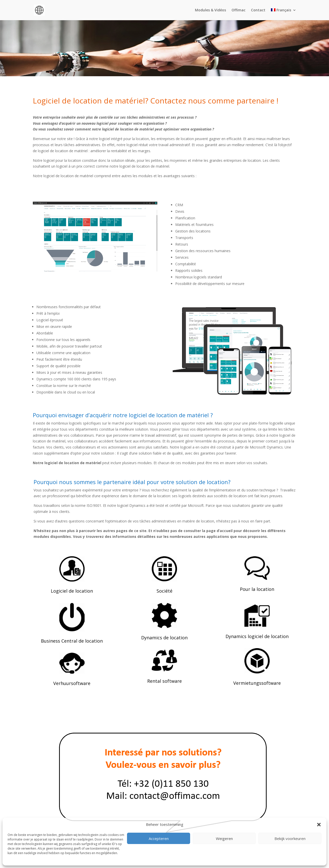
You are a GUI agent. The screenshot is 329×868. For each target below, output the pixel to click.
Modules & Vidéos (210, 10)
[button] (319, 825)
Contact (258, 10)
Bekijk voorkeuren (290, 838)
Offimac (238, 10)
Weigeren (224, 838)
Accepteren (159, 838)
